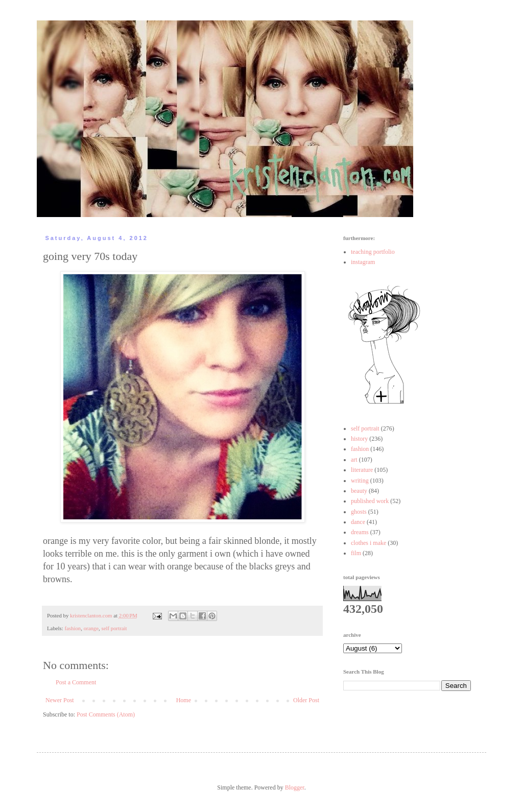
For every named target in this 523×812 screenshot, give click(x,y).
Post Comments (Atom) (106, 714)
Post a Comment (76, 682)
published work (370, 501)
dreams (360, 532)
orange (91, 628)
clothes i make (369, 543)
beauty (359, 491)
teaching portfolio (373, 252)
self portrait (114, 628)
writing (360, 481)
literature (362, 470)
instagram (363, 262)
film (356, 553)
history (359, 439)
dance (358, 522)
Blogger (295, 787)
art (354, 460)
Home (184, 700)
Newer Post (60, 700)
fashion (73, 628)
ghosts (359, 512)
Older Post (306, 700)
